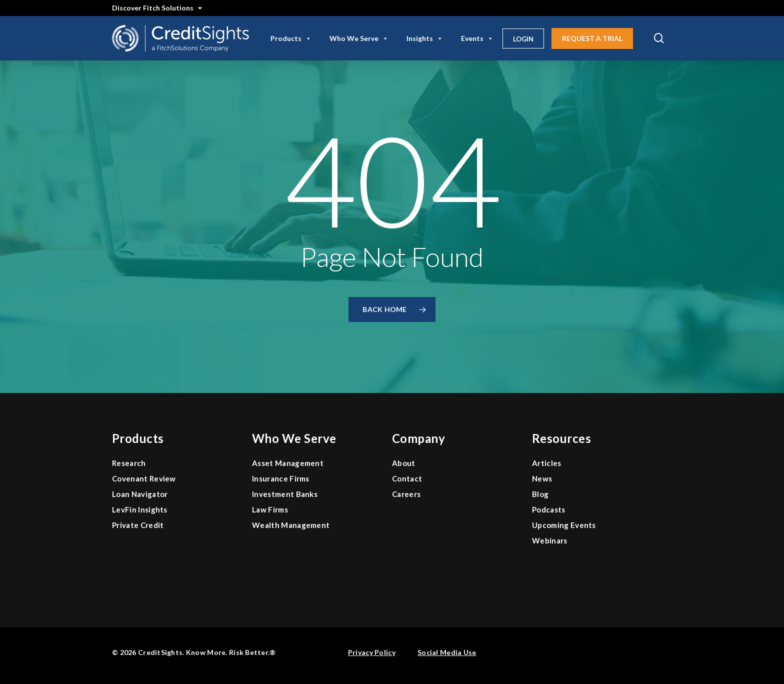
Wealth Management (291, 525)
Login (523, 39)
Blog (540, 494)
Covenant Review (144, 478)
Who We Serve (359, 38)
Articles (547, 463)
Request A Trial (592, 38)
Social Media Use (447, 652)
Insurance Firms (281, 478)
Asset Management (288, 463)
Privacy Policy (372, 652)
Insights (425, 38)
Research (129, 463)
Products (291, 38)
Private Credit (138, 525)
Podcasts (549, 509)
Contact (407, 478)
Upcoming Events (564, 525)
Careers (406, 494)
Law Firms (270, 509)
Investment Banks (285, 494)
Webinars (550, 540)
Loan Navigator (140, 494)
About (404, 463)
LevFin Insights (140, 509)
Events (477, 38)
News (542, 478)
